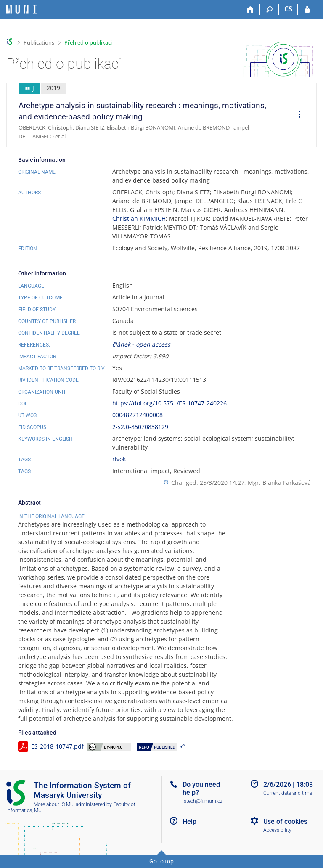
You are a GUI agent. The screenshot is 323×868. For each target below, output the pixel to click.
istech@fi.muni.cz (203, 801)
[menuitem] (297, 115)
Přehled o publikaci (88, 42)
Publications (39, 42)
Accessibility (277, 830)
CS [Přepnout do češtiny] (288, 9)
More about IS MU (54, 804)
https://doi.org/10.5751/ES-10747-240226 (169, 403)
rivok (119, 459)
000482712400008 (138, 415)
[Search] (269, 10)
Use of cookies (285, 822)
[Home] (250, 10)
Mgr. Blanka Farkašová (279, 483)
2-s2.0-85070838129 (140, 427)
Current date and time (288, 793)
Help (189, 822)
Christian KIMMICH (139, 218)
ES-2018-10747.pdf (57, 746)
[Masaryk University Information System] (21, 9)
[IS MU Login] (307, 10)
